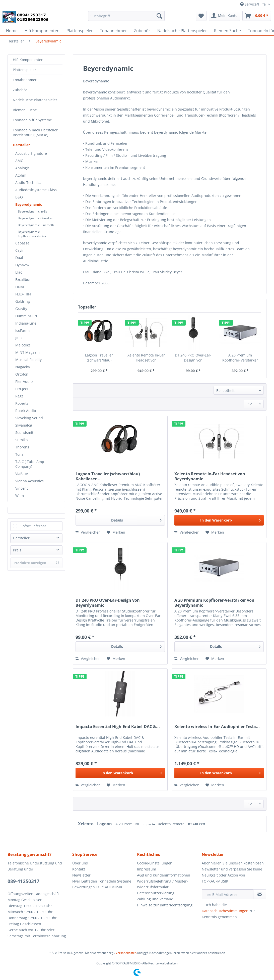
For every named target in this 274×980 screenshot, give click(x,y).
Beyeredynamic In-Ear (33, 211)
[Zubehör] (142, 31)
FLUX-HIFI (23, 294)
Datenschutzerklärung (156, 893)
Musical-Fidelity (28, 360)
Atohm (21, 175)
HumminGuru (27, 316)
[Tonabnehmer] (113, 31)
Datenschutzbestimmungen (225, 911)
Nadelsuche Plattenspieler (35, 100)
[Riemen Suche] (227, 31)
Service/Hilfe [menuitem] (253, 4)
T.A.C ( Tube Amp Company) (30, 464)
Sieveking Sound (29, 418)
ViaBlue (22, 474)
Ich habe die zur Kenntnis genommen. (228, 911)
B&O (19, 197)
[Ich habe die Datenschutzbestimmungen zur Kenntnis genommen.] (203, 905)
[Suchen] (159, 16)
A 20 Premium (128, 824)
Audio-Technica (28, 183)
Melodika (23, 345)
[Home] (12, 31)
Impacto (149, 824)
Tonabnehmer (25, 80)
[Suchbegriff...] (126, 16)
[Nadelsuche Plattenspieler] (182, 31)
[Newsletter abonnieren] (260, 894)
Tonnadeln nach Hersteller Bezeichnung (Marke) (35, 132)
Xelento (86, 824)
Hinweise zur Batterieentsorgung (165, 905)
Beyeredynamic (29, 204)
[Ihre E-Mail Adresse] (228, 894)
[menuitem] (126, 18)
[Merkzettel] (201, 16)
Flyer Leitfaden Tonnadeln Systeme (102, 881)
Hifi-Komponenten (28, 60)
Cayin (20, 250)
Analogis (22, 168)
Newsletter (81, 875)
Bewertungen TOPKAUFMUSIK (97, 887)
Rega (19, 396)
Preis (17, 550)
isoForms (23, 330)
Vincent (22, 488)
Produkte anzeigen (36, 563)
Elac (19, 272)
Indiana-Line (26, 323)
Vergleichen (88, 532)
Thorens (22, 447)
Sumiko (21, 440)
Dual (19, 258)
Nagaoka (23, 367)
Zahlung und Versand (155, 899)
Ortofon (22, 374)
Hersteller (21, 145)
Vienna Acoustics (29, 481)
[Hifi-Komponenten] (42, 31)
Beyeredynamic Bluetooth (36, 225)
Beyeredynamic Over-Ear (35, 218)
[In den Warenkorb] (219, 520)
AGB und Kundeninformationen (164, 875)
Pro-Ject (22, 389)
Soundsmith (25, 432)
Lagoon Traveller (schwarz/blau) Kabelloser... (99, 358)
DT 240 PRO (197, 824)
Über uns (80, 863)
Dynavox (22, 265)
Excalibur (23, 279)
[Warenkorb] (257, 16)
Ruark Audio (26, 411)
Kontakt (79, 869)
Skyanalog (24, 425)
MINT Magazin (27, 352)
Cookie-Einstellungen (155, 863)
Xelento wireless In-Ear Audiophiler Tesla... (217, 727)
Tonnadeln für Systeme (32, 120)
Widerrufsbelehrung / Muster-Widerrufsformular (162, 884)
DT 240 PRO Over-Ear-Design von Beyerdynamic (193, 358)
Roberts (22, 403)
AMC (19, 161)
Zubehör (20, 90)
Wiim (20, 496)
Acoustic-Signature (31, 153)
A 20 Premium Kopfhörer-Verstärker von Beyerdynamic (240, 358)
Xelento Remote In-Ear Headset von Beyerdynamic (146, 358)
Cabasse (22, 243)
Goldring (23, 301)
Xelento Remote (172, 824)
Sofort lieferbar (33, 526)
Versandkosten (126, 953)
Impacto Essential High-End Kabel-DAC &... (118, 727)
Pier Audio (24, 381)
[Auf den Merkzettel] (116, 532)
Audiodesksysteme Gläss (36, 190)
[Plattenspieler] (80, 31)
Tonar (20, 454)
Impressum (147, 869)
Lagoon (105, 824)
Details (136, 519)
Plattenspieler (24, 70)
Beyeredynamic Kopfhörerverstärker (32, 234)
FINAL (20, 287)
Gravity (21, 309)
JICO (19, 338)
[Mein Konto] (224, 16)
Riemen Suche (25, 110)
